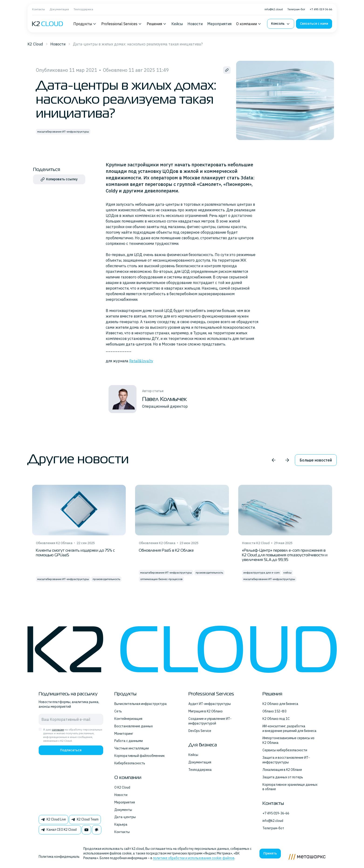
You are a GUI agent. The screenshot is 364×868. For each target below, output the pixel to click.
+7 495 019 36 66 (321, 9)
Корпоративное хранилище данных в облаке (290, 787)
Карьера (121, 824)
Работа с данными (129, 741)
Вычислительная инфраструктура (141, 704)
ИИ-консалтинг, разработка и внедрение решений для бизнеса (289, 728)
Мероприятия (219, 24)
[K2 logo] (48, 24)
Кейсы (177, 24)
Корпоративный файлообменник (139, 756)
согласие (58, 730)
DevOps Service (200, 731)
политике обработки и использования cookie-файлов (194, 858)
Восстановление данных (134, 726)
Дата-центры (125, 817)
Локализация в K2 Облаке (282, 770)
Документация (59, 9)
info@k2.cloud (274, 9)
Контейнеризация (128, 719)
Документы (123, 810)
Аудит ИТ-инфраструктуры (210, 704)
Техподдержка (83, 9)
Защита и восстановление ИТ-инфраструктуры (286, 760)
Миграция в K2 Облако (206, 711)
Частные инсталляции (132, 748)
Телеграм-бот (296, 9)
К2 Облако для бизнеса (280, 704)
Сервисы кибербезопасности (285, 750)
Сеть (118, 711)
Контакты (39, 9)
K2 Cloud (35, 44)
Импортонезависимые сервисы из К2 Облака (288, 740)
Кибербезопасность (130, 763)
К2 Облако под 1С (276, 719)
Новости (195, 24)
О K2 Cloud (122, 787)
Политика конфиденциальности (64, 857)
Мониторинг (124, 734)
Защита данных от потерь (283, 777)
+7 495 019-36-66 (276, 813)
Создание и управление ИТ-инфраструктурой (210, 721)
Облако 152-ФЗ (274, 711)
